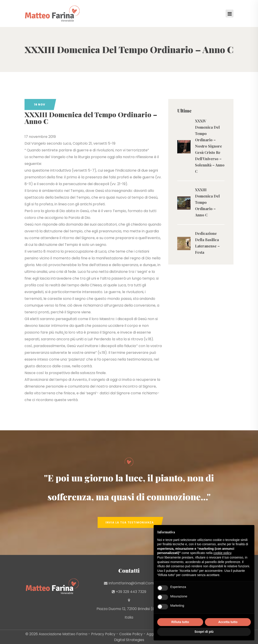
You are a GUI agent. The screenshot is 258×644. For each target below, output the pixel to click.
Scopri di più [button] (204, 632)
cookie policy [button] (222, 553)
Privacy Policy (103, 634)
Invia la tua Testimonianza (130, 522)
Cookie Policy (131, 634)
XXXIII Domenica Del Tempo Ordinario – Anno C (207, 202)
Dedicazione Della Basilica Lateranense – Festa (207, 243)
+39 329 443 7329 (131, 592)
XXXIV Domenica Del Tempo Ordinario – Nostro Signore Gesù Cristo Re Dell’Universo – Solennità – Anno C (210, 146)
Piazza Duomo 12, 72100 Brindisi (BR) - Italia (129, 613)
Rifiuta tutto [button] (180, 622)
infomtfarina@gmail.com (131, 583)
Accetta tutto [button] (228, 622)
